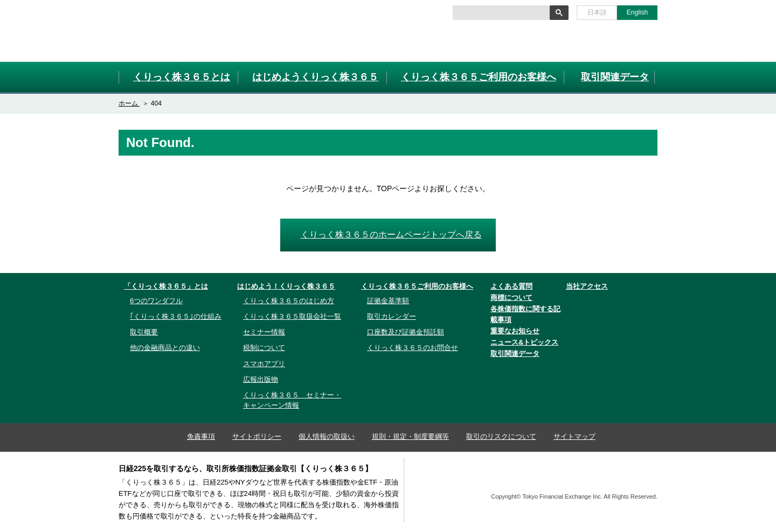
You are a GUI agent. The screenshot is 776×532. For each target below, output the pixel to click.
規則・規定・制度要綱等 (410, 436)
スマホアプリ (264, 364)
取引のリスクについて (501, 436)
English (637, 12)
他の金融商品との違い (165, 348)
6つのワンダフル (156, 301)
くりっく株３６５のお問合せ (413, 348)
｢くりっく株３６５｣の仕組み (176, 316)
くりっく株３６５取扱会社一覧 (292, 316)
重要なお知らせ (515, 331)
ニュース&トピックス (524, 342)
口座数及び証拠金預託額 (406, 332)
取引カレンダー (392, 316)
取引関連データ (515, 353)
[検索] (501, 13)
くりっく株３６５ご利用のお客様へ (417, 286)
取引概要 (144, 332)
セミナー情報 (264, 332)
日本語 (597, 12)
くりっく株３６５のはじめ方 (289, 301)
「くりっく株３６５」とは (166, 286)
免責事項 (201, 436)
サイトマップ (574, 436)
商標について (511, 297)
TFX (631, 479)
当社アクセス (587, 286)
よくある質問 (511, 286)
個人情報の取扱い (327, 436)
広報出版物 (261, 379)
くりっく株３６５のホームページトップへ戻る (391, 234)
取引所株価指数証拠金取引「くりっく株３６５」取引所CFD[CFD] (177, 30)
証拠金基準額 (388, 301)
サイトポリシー (257, 436)
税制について (264, 348)
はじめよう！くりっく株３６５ (286, 286)
